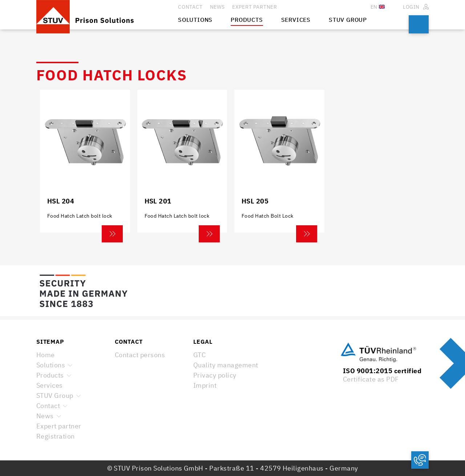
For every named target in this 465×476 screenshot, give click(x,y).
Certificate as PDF (371, 379)
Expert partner (59, 426)
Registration (56, 436)
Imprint (205, 385)
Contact (48, 406)
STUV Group (55, 396)
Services (50, 385)
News (45, 416)
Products (50, 375)
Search (419, 24)
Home (46, 355)
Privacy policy (215, 375)
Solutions (51, 365)
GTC (199, 355)
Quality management (226, 365)
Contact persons (140, 355)
